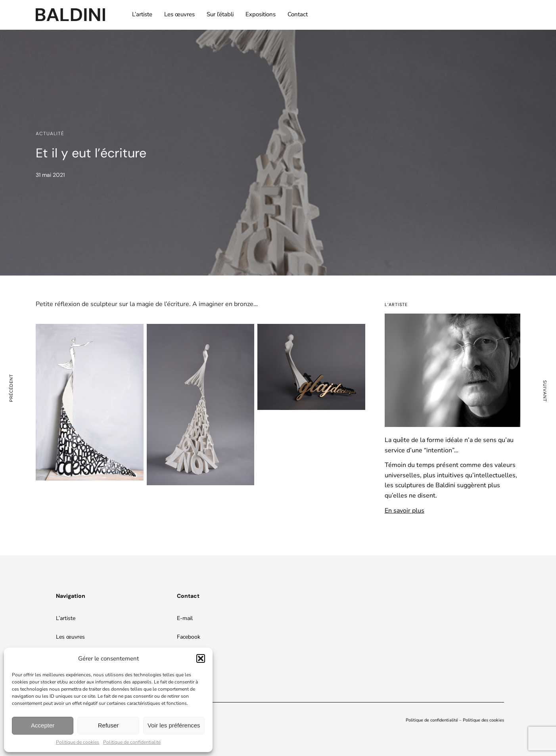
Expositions (261, 14)
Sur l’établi (220, 14)
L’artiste (142, 14)
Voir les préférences (174, 725)
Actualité (50, 134)
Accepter (43, 725)
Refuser (108, 725)
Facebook (189, 637)
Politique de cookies (78, 742)
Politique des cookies (483, 720)
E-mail (185, 618)
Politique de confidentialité (132, 742)
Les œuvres (179, 14)
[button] (201, 658)
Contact (298, 14)
